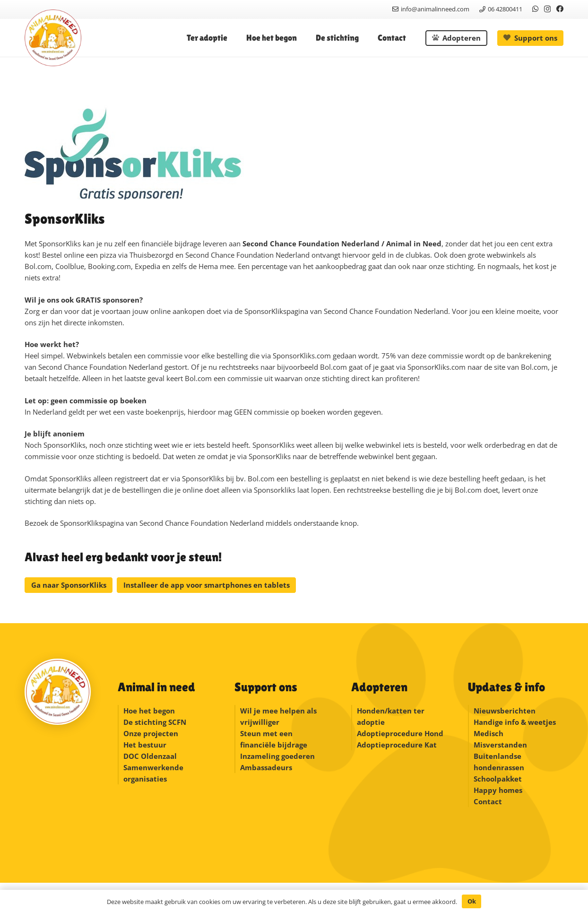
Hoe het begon (149, 711)
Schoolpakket (498, 779)
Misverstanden (500, 745)
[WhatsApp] (535, 9)
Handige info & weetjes (515, 722)
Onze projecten (151, 733)
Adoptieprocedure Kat (397, 745)
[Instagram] (547, 9)
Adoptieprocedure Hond (400, 733)
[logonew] (53, 38)
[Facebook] (560, 9)
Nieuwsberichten (505, 711)
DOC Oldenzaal (150, 756)
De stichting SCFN (155, 722)
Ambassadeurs (266, 767)
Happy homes (498, 790)
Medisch (489, 733)
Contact (488, 801)
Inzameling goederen (278, 756)
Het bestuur (145, 745)
